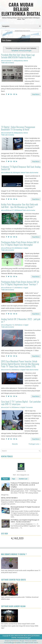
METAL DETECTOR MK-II (9, 498)
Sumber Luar (23, 479)
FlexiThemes (15, 641)
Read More (36, 94)
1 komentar (29, 407)
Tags (13, 479)
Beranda (15, 444)
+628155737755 (21, 471)
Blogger (28, 638)
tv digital (25, 248)
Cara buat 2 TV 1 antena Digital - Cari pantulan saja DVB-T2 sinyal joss (21, 403)
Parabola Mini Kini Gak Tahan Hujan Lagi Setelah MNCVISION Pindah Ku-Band (18, 56)
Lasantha (34, 641)
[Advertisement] (21, 111)
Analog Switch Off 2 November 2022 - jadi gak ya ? (21, 320)
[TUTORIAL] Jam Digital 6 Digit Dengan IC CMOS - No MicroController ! (25, 521)
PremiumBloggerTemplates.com (14, 643)
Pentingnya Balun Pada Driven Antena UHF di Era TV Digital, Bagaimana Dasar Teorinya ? (20, 283)
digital (18, 173)
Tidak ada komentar (8, 63)
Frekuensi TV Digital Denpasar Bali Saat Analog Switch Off (21, 168)
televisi (26, 61)
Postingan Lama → (35, 444)
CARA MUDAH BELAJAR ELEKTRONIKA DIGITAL (21, 9)
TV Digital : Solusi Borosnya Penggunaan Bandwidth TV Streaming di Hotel (18, 128)
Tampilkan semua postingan (21, 51)
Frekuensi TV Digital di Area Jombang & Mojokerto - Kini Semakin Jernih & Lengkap (25, 485)
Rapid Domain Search (31, 643)
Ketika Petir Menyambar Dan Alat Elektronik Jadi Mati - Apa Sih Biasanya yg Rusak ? (19, 206)
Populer (5, 479)
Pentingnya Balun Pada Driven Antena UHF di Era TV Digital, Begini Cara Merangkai (20, 243)
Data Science (7, 40)
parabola (20, 61)
